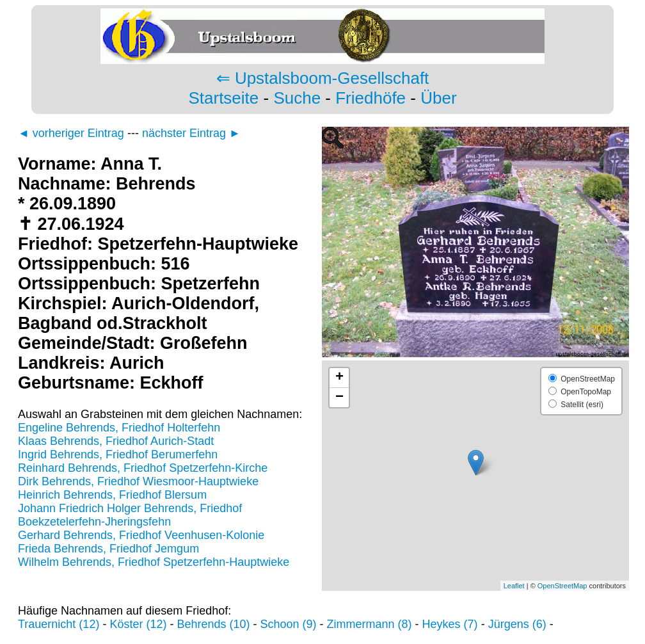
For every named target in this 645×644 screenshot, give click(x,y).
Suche (297, 98)
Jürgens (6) (517, 624)
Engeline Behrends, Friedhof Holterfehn (119, 428)
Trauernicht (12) (59, 624)
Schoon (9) (289, 624)
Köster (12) (138, 624)
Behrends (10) (213, 624)
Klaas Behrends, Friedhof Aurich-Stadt (116, 441)
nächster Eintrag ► (191, 133)
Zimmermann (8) (370, 624)
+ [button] (339, 378)
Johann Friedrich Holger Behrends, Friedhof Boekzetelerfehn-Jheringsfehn (130, 515)
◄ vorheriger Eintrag (71, 133)
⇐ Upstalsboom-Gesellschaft (323, 78)
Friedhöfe (370, 98)
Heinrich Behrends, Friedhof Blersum (112, 495)
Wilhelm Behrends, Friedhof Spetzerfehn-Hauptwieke (154, 562)
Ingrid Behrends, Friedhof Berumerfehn (118, 455)
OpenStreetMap (562, 586)
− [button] (339, 398)
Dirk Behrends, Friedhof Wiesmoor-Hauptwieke (138, 481)
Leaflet (514, 586)
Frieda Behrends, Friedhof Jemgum (108, 549)
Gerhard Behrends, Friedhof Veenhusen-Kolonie (141, 535)
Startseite (223, 98)
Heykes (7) (450, 624)
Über (438, 98)
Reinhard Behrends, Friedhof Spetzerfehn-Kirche (143, 468)
